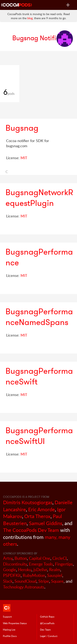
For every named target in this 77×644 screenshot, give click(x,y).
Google (10, 570)
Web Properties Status (15, 623)
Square (57, 581)
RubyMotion (34, 575)
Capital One (40, 558)
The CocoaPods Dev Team (31, 530)
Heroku (25, 570)
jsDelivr (40, 570)
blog (30, 18)
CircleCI (60, 558)
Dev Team (45, 630)
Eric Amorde (41, 509)
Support (7, 617)
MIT (24, 158)
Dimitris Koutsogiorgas (28, 502)
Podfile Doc (10, 636)
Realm (55, 570)
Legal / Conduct (49, 636)
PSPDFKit (12, 575)
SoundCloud (25, 581)
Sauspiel (55, 575)
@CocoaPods (47, 623)
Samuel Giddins (46, 523)
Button (21, 558)
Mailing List (9, 630)
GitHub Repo (47, 617)
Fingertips (64, 564)
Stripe (44, 581)
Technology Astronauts (24, 587)
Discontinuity (15, 564)
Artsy (8, 558)
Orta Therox (37, 516)
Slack (8, 581)
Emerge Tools (41, 564)
